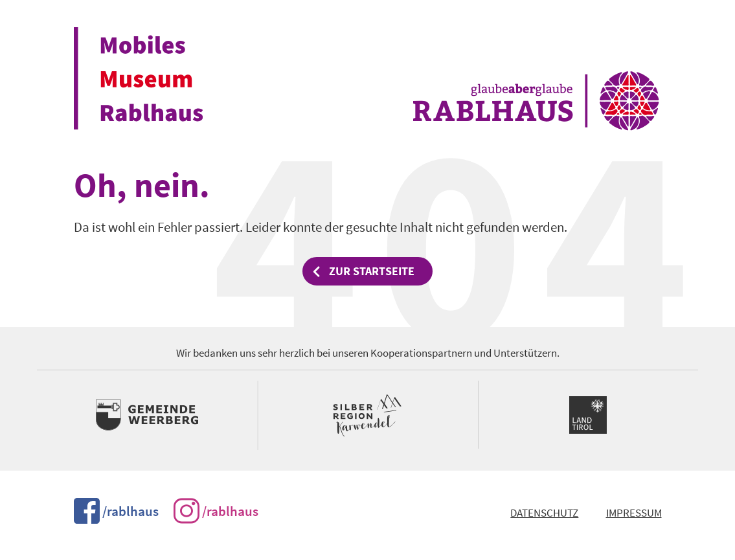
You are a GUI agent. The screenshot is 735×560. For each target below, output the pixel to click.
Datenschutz (544, 513)
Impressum (634, 513)
